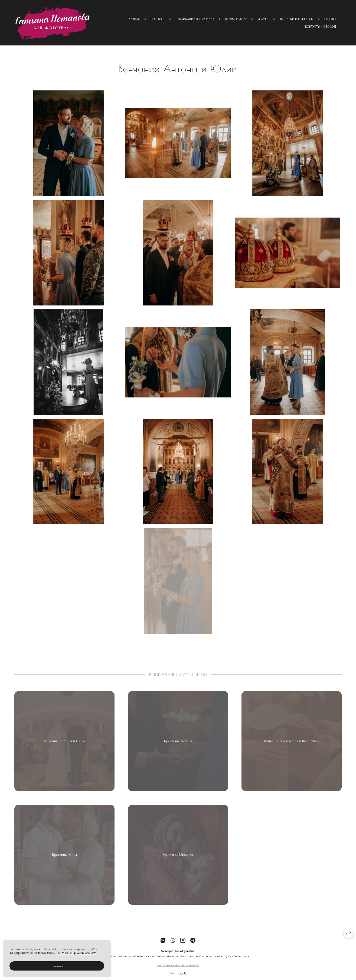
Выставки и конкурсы (296, 19)
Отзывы (330, 19)
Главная (134, 19)
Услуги (263, 19)
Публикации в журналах (195, 19)
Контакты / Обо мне (321, 27)
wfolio (183, 977)
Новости (158, 19)
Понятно (57, 966)
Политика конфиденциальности (178, 968)
